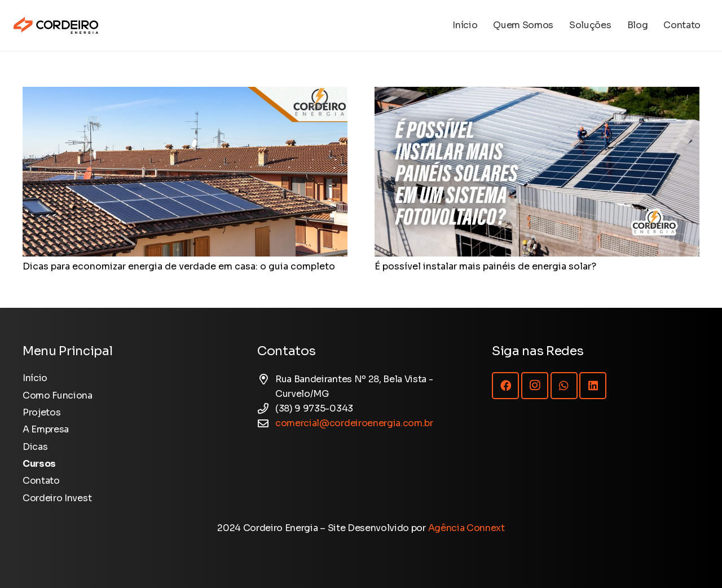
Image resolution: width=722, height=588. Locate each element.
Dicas (35, 447)
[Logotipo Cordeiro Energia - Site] (56, 25)
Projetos (41, 412)
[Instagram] (535, 386)
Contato (41, 481)
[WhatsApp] (564, 386)
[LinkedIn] (593, 386)
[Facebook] (505, 386)
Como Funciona (58, 395)
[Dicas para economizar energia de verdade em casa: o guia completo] (185, 94)
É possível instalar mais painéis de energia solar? (485, 266)
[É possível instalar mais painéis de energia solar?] (537, 94)
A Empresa (46, 429)
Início (35, 378)
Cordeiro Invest (57, 498)
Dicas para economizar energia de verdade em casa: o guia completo (179, 266)
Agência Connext (466, 528)
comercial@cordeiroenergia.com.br (354, 423)
